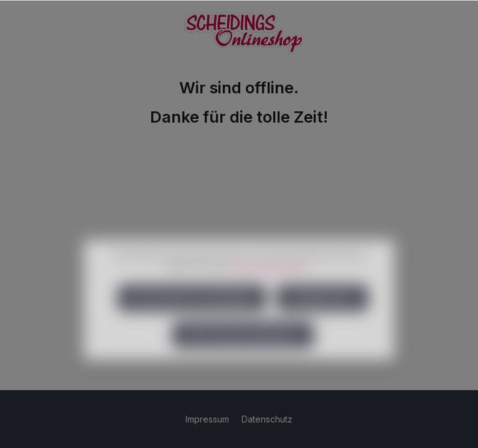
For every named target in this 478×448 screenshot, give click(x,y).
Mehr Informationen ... (273, 282)
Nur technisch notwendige (192, 314)
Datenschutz (267, 419)
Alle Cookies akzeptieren (243, 351)
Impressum (209, 419)
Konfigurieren (322, 314)
